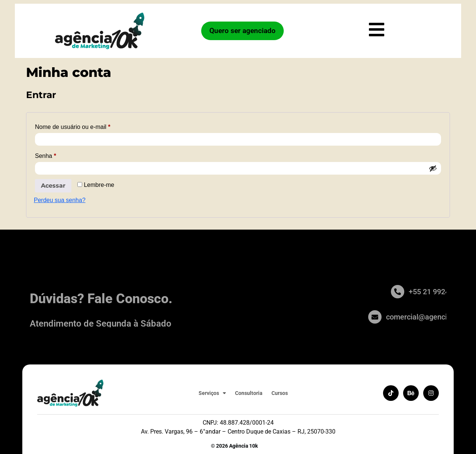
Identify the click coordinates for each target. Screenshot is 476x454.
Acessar (53, 186)
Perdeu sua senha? (60, 200)
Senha (60, 155)
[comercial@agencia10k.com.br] (400, 317)
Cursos (279, 393)
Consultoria (248, 393)
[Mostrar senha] (433, 168)
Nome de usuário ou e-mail (87, 126)
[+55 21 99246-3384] (415, 292)
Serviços (211, 393)
